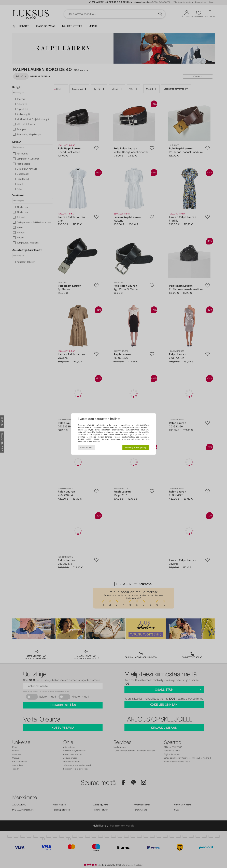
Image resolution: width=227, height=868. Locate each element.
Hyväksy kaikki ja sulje (136, 448)
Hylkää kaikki (87, 448)
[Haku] (160, 14)
